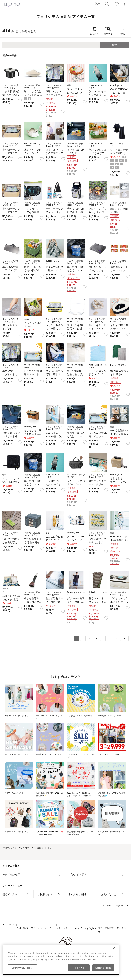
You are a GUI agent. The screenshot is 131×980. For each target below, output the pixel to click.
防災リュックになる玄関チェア (54, 151)
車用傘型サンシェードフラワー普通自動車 (11, 153)
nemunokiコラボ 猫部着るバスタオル (119, 540)
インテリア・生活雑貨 (30, 848)
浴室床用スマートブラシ (11, 327)
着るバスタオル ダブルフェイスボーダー (97, 602)
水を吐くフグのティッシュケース (33, 153)
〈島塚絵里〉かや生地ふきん (97, 541)
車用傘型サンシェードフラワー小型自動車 (11, 212)
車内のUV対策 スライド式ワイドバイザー (11, 270)
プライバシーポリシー (43, 928)
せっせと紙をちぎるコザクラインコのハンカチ (97, 374)
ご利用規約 (22, 928)
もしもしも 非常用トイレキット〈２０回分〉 (119, 482)
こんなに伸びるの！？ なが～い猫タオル (55, 540)
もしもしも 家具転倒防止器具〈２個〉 (33, 434)
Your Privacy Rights (85, 928)
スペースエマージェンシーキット (76, 540)
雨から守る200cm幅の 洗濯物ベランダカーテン (54, 438)
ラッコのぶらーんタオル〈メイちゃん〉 (97, 95)
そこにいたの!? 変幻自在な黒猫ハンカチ (11, 482)
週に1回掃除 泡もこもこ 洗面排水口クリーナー (76, 376)
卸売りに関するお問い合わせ (112, 930)
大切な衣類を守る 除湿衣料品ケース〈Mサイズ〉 (33, 544)
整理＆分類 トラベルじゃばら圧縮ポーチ (98, 270)
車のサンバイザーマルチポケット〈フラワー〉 (97, 484)
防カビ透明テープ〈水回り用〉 (54, 600)
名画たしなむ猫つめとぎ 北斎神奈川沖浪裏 (12, 599)
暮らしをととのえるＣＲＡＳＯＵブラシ (97, 328)
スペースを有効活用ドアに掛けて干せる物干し (76, 328)
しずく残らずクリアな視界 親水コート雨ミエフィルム (33, 214)
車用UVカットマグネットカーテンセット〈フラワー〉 (11, 376)
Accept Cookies (103, 968)
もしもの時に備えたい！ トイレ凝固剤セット (119, 328)
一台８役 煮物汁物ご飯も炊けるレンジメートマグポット (12, 97)
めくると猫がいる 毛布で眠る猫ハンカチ (119, 434)
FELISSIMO (8, 848)
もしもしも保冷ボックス (33, 324)
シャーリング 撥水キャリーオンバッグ (76, 484)
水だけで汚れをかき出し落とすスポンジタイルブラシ (11, 544)
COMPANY (9, 924)
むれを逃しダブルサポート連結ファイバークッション (11, 438)
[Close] (114, 948)
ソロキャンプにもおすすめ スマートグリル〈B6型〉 (98, 214)
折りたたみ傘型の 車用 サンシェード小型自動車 (55, 330)
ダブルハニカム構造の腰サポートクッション (54, 374)
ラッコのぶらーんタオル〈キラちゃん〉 (54, 484)
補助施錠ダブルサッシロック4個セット (119, 270)
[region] (61, 960)
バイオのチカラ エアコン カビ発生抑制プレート (120, 602)
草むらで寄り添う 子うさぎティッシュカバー (98, 153)
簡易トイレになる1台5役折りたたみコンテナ (33, 270)
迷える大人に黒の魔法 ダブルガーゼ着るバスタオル (54, 272)
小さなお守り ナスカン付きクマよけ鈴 (33, 602)
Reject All (79, 968)
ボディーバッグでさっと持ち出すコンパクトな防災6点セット (54, 214)
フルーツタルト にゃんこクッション (76, 92)
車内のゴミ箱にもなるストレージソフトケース (76, 270)
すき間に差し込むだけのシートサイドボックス (76, 153)
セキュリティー (64, 928)
